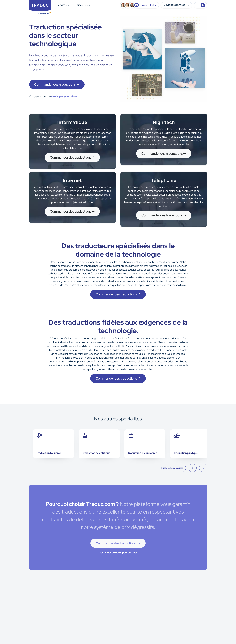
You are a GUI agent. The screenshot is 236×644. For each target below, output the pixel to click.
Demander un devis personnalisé (118, 553)
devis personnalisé (64, 96)
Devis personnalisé (176, 5)
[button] (201, 5)
